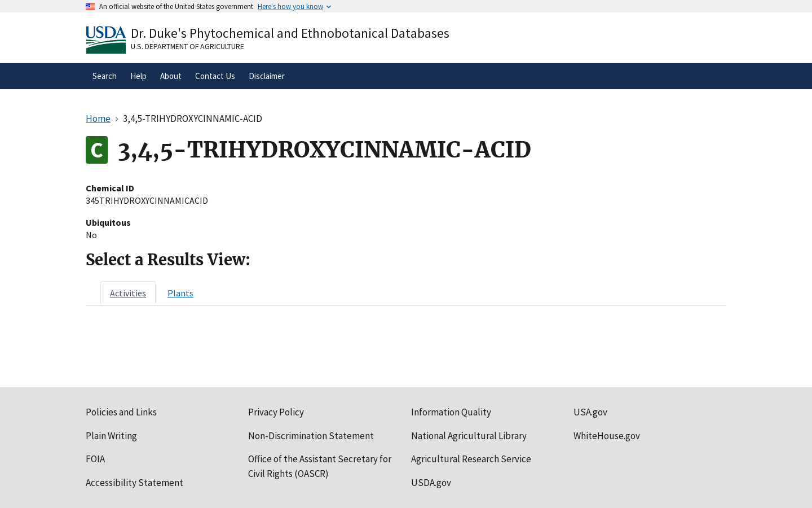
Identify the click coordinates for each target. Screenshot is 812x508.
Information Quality (451, 412)
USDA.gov (431, 483)
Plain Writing (111, 436)
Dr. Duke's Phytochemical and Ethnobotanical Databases (290, 33)
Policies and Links (121, 412)
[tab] (128, 293)
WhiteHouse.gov (607, 436)
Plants (180, 293)
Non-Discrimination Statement (311, 436)
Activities (128, 293)
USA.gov (590, 412)
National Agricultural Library (469, 436)
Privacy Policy (276, 412)
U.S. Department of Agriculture (187, 46)
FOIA (95, 459)
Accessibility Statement (134, 483)
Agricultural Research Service (471, 459)
